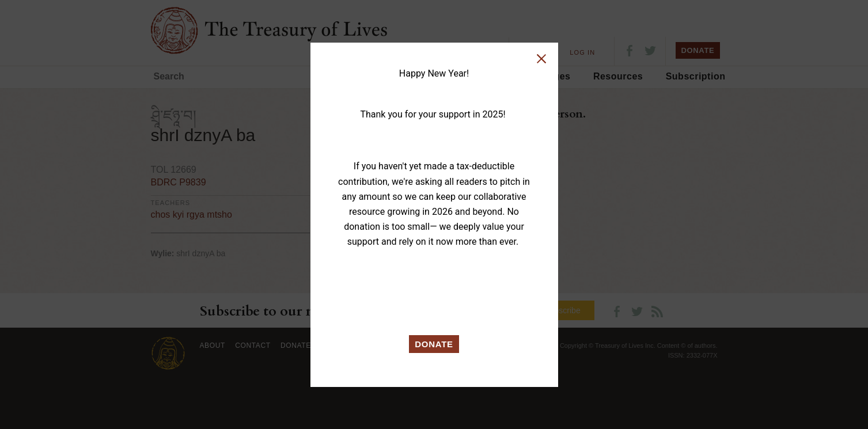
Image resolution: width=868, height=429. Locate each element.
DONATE (434, 344)
